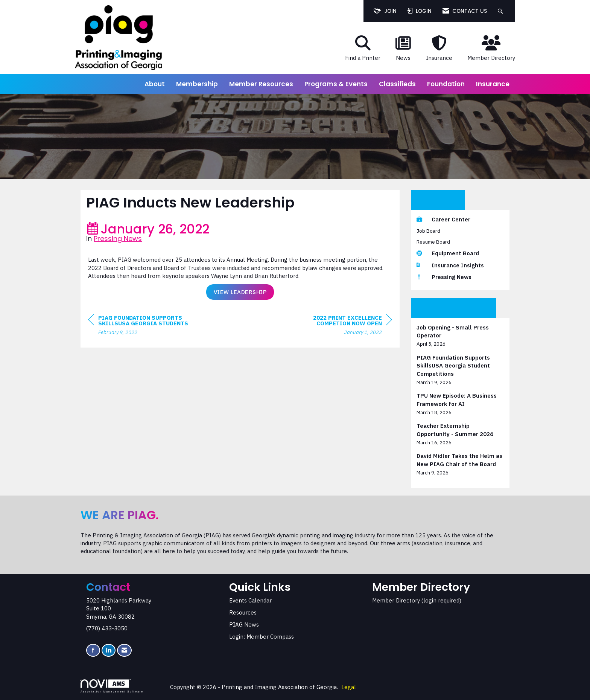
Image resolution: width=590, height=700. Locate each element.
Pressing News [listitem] (444, 277)
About (155, 84)
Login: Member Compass (262, 637)
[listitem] (460, 336)
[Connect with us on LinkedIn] (109, 650)
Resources (243, 612)
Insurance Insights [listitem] (450, 265)
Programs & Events (336, 84)
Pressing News (118, 239)
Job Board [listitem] (428, 231)
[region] (336, 326)
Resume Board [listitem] (433, 242)
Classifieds (397, 84)
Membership (197, 84)
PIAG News (244, 625)
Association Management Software (112, 686)
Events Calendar (250, 600)
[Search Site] (501, 11)
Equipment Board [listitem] (448, 253)
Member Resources (261, 84)
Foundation (446, 84)
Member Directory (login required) (417, 600)
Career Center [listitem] (443, 219)
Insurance (493, 84)
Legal (349, 687)
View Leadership (240, 292)
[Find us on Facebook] (93, 650)
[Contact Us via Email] (124, 650)
